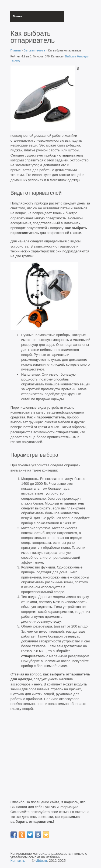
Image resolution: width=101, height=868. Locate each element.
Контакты (18, 861)
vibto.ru (41, 861)
